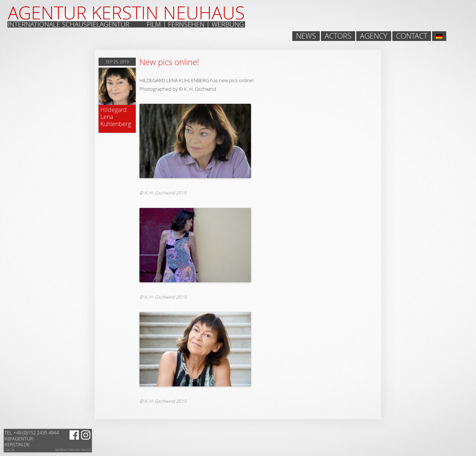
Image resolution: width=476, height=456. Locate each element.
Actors (338, 36)
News (306, 36)
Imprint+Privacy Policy (73, 450)
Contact (412, 36)
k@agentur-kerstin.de (32, 439)
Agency (374, 36)
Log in (9, 450)
